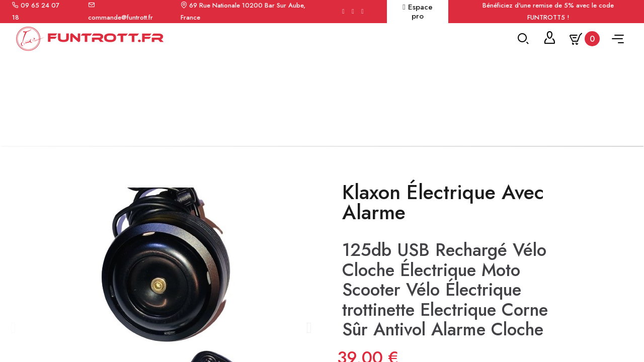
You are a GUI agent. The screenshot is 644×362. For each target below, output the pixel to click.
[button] (13, 335)
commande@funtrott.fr (120, 17)
